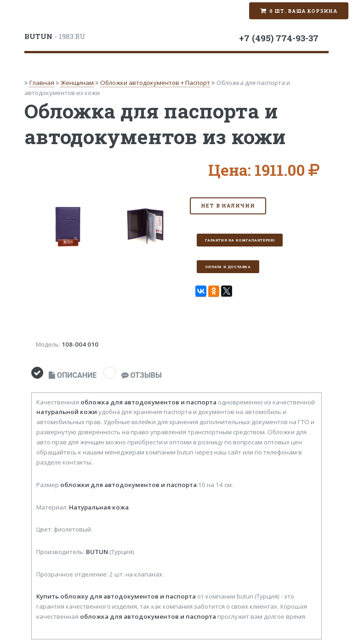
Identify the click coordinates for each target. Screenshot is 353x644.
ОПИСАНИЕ (73, 375)
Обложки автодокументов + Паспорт (155, 83)
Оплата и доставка (228, 267)
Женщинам (77, 83)
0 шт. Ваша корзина (303, 11)
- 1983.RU (55, 36)
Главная (42, 83)
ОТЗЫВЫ (142, 375)
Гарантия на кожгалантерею (240, 240)
